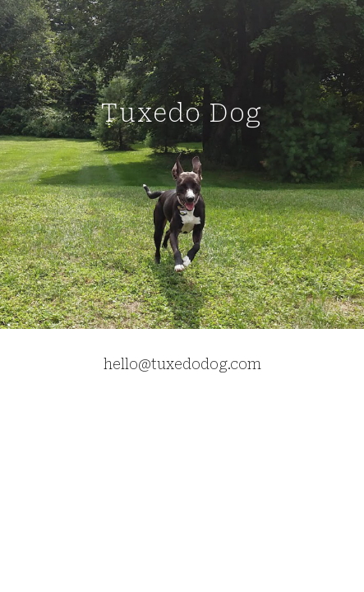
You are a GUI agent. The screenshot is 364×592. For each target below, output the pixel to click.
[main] (182, 164)
